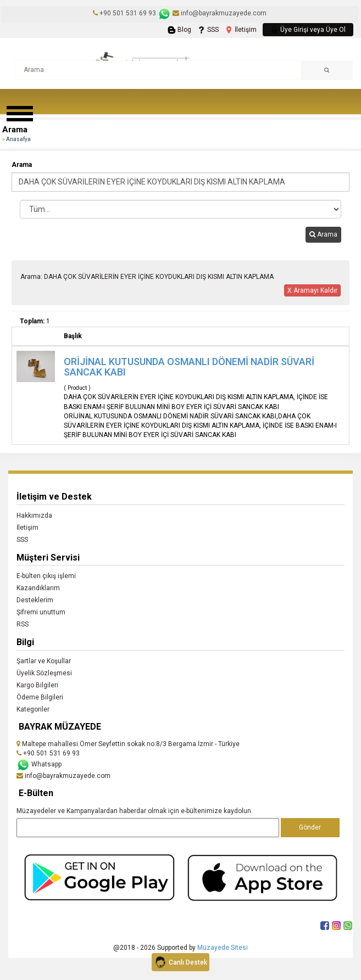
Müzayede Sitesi (223, 948)
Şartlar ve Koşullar (44, 661)
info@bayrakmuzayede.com (220, 13)
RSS (23, 624)
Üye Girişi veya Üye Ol (308, 30)
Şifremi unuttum (41, 612)
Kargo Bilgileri (37, 685)
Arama (22, 165)
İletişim (241, 30)
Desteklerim (35, 600)
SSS (208, 30)
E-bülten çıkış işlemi (46, 576)
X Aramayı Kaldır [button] (312, 290)
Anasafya (18, 139)
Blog (179, 30)
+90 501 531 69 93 (128, 13)
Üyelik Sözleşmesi (44, 673)
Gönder (310, 827)
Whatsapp (39, 764)
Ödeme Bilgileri (40, 697)
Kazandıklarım (38, 588)
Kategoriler (33, 709)
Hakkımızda (34, 516)
